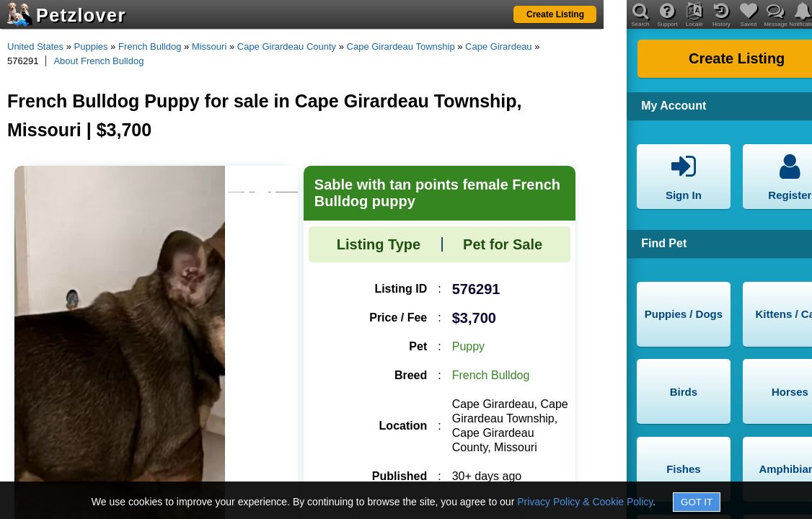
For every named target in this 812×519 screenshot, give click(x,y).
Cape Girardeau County (287, 46)
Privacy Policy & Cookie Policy (585, 502)
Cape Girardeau (499, 46)
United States (35, 46)
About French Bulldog (98, 61)
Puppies (91, 46)
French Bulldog (150, 46)
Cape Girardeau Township (401, 46)
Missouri (209, 46)
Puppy (468, 346)
